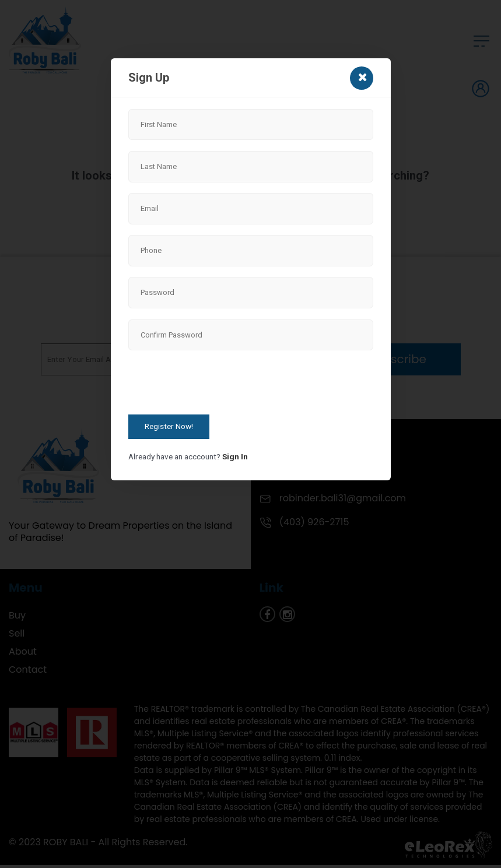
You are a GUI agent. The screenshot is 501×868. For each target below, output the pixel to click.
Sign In (235, 456)
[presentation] (217, 384)
